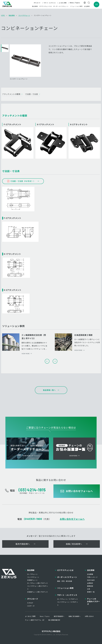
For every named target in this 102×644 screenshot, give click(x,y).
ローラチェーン (32, 574)
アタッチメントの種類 (11, 94)
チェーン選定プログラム (33, 620)
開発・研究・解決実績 (65, 581)
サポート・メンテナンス (50, 3)
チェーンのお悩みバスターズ (93, 601)
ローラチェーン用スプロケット (38, 583)
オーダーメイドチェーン (61, 7)
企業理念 (90, 583)
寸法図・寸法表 (32, 94)
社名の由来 (91, 580)
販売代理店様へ (59, 616)
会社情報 (87, 7)
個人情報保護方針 (54, 620)
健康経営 (90, 586)
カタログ (30, 603)
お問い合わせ (89, 616)
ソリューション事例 (76, 7)
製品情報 (35, 7)
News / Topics (75, 3)
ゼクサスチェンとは (45, 7)
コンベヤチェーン (24, 15)
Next (55, 361)
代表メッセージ (92, 577)
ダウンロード (37, 3)
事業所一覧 (91, 592)
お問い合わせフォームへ (72, 519)
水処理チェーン (32, 580)
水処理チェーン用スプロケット (38, 592)
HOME (3, 15)
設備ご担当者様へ (75, 616)
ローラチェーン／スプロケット (68, 599)
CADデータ (31, 606)
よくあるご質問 (63, 3)
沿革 (89, 589)
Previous (47, 361)
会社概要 (90, 574)
